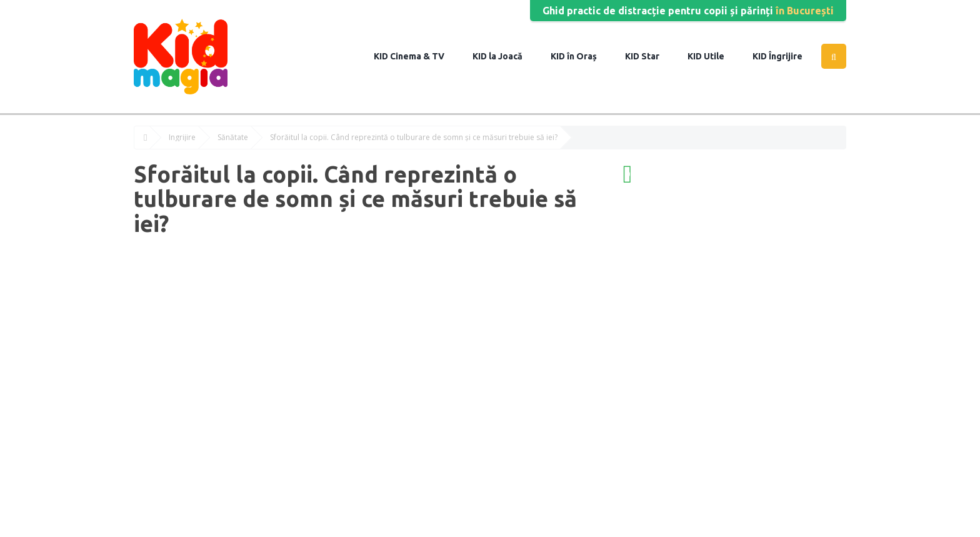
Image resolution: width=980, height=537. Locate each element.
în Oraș (581, 56)
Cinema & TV (416, 56)
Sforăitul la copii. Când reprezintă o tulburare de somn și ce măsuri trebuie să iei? (414, 138)
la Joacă (505, 56)
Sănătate (233, 138)
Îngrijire (785, 56)
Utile (713, 56)
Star (649, 56)
